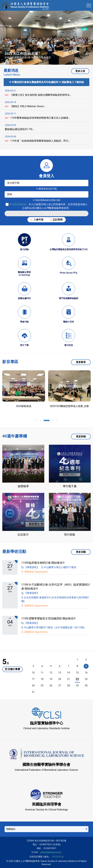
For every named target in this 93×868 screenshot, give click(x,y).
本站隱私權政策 (18, 204)
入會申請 (37, 220)
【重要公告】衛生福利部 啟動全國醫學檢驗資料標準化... (38, 95)
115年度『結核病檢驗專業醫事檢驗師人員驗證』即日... (38, 141)
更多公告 (80, 71)
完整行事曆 (13, 669)
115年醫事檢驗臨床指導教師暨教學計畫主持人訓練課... (38, 118)
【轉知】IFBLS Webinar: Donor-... (26, 106)
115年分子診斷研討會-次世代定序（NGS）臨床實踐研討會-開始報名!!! (56, 587)
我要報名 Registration (36, 572)
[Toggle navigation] (89, 5)
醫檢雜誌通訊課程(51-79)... (20, 129)
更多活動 (81, 552)
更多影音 (81, 362)
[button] (13, 62)
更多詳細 (81, 436)
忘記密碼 (56, 220)
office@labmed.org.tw (51, 852)
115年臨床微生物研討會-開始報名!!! (43, 563)
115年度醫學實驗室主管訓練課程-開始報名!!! (48, 618)
